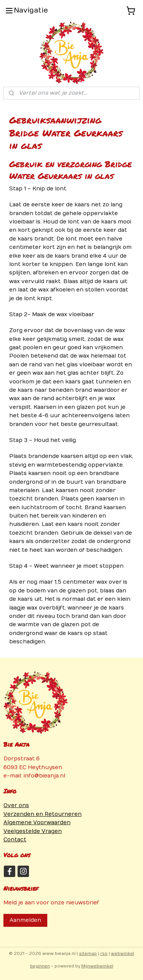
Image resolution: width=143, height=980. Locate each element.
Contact (15, 840)
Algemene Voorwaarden (37, 822)
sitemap (88, 954)
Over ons (16, 805)
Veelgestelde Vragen (33, 831)
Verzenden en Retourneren (43, 814)
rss (104, 954)
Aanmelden (25, 920)
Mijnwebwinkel (97, 966)
